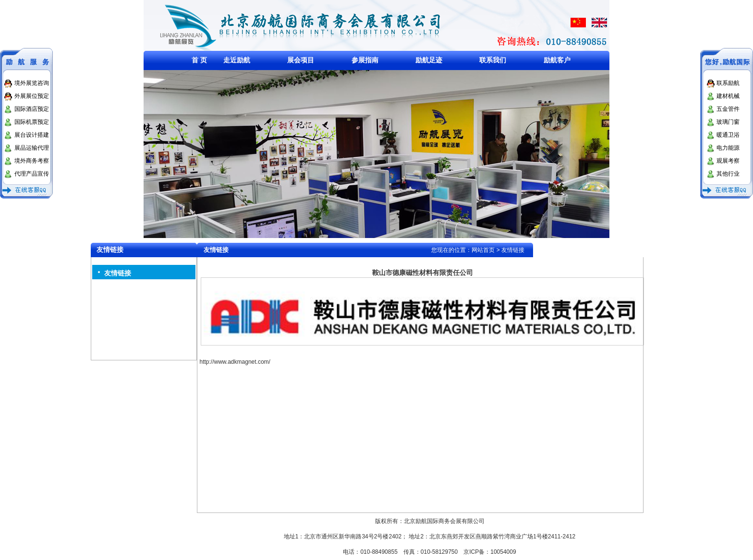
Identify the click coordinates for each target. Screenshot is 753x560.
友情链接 (118, 273)
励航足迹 (429, 60)
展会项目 (301, 60)
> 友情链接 (510, 250)
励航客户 (557, 60)
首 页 (199, 60)
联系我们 (493, 60)
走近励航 (237, 60)
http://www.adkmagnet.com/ (235, 362)
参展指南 (365, 60)
